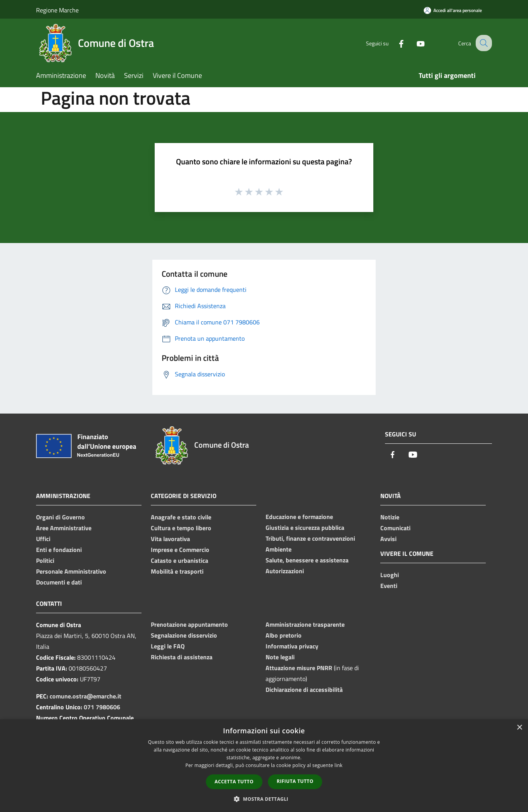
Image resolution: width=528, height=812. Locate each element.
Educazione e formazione (299, 517)
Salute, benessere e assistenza (307, 560)
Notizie (390, 517)
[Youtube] (414, 43)
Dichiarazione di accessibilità (304, 690)
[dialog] (264, 766)
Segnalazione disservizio (184, 635)
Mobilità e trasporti (177, 571)
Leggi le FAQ (168, 646)
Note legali (280, 657)
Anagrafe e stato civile (181, 517)
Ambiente (279, 549)
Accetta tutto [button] (234, 782)
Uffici (43, 539)
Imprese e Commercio (180, 550)
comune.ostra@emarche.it (85, 696)
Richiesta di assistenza (182, 657)
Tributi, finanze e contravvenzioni (310, 538)
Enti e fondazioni (59, 550)
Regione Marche (57, 10)
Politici (45, 560)
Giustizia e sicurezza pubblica (305, 528)
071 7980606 (102, 707)
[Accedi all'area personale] (453, 10)
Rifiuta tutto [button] (295, 781)
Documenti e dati (59, 582)
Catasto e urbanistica (179, 560)
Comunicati (395, 528)
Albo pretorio (284, 635)
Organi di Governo (60, 517)
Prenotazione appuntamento (189, 624)
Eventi (389, 586)
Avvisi (388, 539)
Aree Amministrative (64, 528)
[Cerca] (483, 43)
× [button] (519, 728)
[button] (264, 799)
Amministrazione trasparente (305, 624)
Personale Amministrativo (71, 571)
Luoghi (390, 575)
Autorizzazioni (285, 571)
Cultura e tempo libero (181, 528)
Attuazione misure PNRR (299, 668)
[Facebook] (394, 43)
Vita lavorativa (170, 539)
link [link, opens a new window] (339, 765)
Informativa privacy (292, 646)
